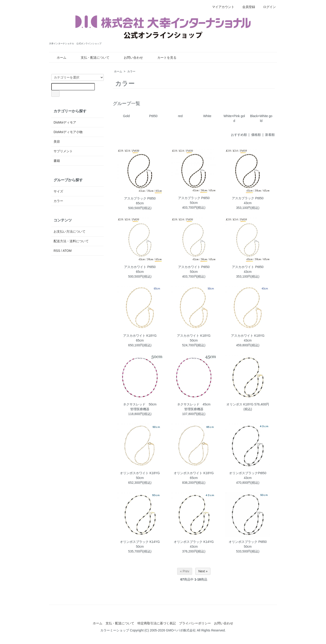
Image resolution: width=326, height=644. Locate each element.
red (180, 116)
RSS (57, 251)
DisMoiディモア (65, 122)
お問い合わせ (130, 58)
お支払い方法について (70, 231)
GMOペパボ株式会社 (181, 630)
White (207, 116)
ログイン (267, 7)
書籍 (57, 161)
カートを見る (164, 58)
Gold (126, 116)
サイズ (58, 191)
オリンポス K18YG (240, 404)
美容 (57, 142)
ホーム (58, 58)
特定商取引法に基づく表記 (157, 623)
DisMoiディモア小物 (68, 132)
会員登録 (246, 7)
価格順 (256, 135)
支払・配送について (92, 58)
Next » (203, 571)
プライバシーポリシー (195, 623)
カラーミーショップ (115, 630)
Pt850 (153, 116)
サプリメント (63, 151)
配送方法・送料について (71, 241)
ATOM (67, 251)
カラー (131, 71)
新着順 (270, 135)
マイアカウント (221, 7)
